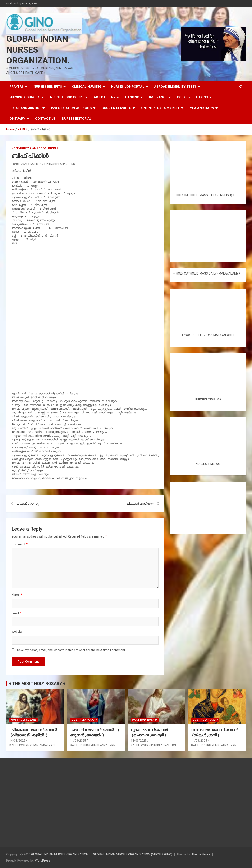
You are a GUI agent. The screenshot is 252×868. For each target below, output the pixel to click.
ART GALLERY (105, 97)
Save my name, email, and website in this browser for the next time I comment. (71, 650)
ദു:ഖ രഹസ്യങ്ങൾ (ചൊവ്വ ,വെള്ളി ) (150, 732)
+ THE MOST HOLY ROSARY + (37, 684)
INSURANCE (158, 97)
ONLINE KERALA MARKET (160, 108)
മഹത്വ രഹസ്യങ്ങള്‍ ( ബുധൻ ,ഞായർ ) (95, 732)
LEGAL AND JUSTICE (25, 108)
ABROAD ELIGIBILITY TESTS (175, 87)
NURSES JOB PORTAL (128, 87)
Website (17, 632)
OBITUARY (17, 119)
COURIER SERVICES (116, 108)
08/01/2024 (19, 164)
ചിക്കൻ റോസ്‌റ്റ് (28, 504)
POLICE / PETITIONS (193, 97)
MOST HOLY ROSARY (24, 720)
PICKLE (53, 148)
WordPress (43, 860)
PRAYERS (17, 87)
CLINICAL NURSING (87, 87)
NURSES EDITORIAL (77, 119)
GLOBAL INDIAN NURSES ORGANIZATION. (38, 50)
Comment (20, 544)
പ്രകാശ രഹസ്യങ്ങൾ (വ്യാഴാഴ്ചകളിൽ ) (34, 732)
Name (17, 595)
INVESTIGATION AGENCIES (71, 108)
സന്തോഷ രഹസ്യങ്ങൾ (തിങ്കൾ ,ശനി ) (215, 732)
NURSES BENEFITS (48, 87)
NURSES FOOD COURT (67, 97)
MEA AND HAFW (202, 108)
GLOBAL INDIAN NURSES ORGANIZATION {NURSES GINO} (133, 854)
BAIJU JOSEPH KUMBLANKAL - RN (52, 164)
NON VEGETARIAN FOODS (29, 148)
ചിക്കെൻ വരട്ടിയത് (140, 504)
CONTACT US (45, 119)
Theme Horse (201, 854)
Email (16, 613)
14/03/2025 (17, 741)
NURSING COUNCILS (25, 97)
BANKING (132, 97)
